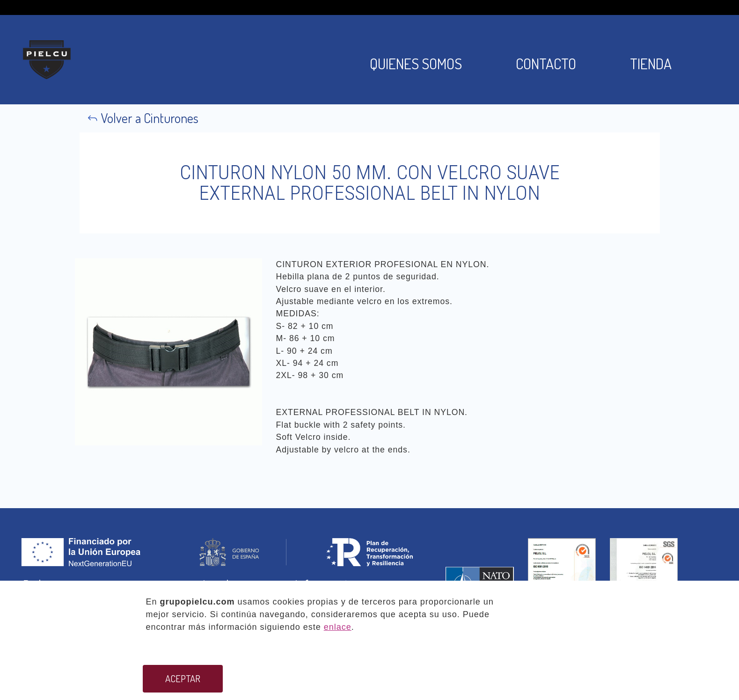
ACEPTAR (183, 678)
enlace (338, 627)
